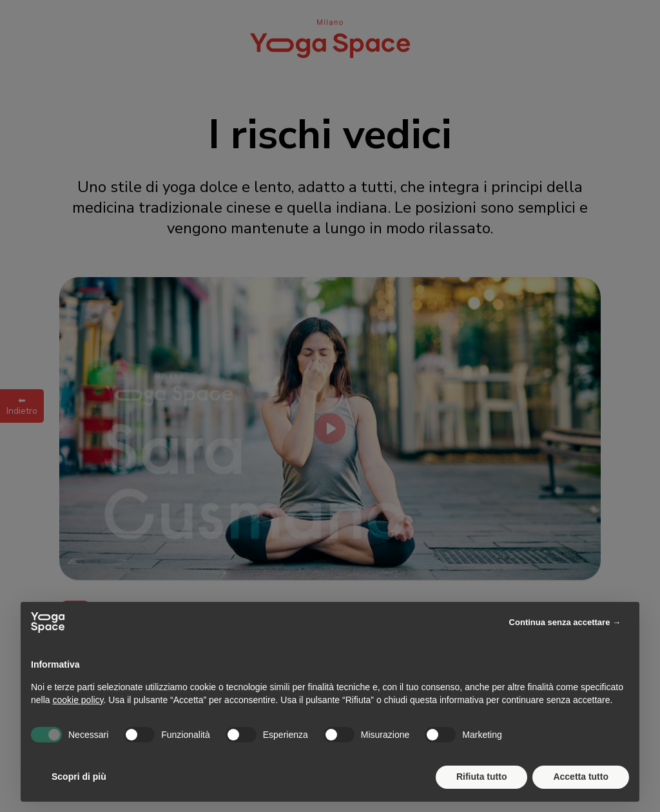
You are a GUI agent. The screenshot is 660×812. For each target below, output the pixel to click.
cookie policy (78, 700)
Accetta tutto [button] (581, 777)
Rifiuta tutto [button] (482, 777)
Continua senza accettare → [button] (565, 622)
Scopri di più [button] (79, 777)
